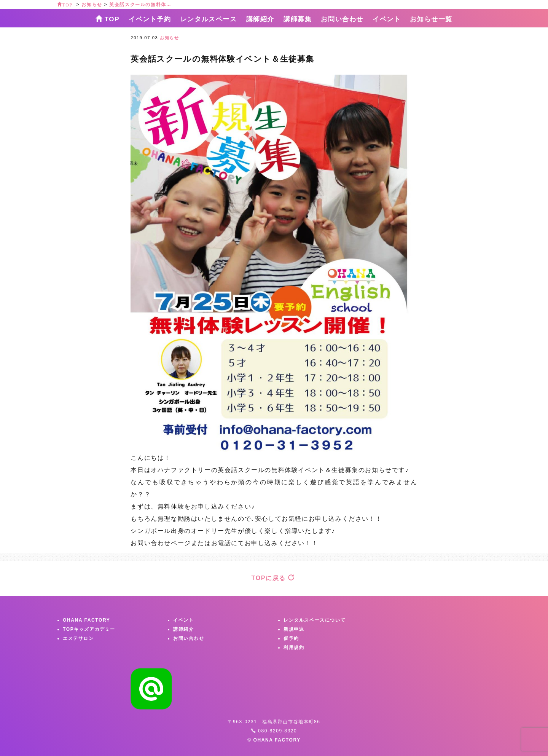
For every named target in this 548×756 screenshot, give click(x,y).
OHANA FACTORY (86, 620)
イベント (387, 19)
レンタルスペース (209, 19)
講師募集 (298, 19)
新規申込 (294, 629)
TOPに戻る (273, 578)
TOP (108, 19)
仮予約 (291, 638)
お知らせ (169, 38)
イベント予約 (150, 19)
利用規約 (294, 648)
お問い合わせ (342, 19)
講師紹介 (260, 19)
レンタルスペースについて (315, 620)
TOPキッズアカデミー (89, 629)
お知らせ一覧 (431, 19)
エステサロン (78, 638)
